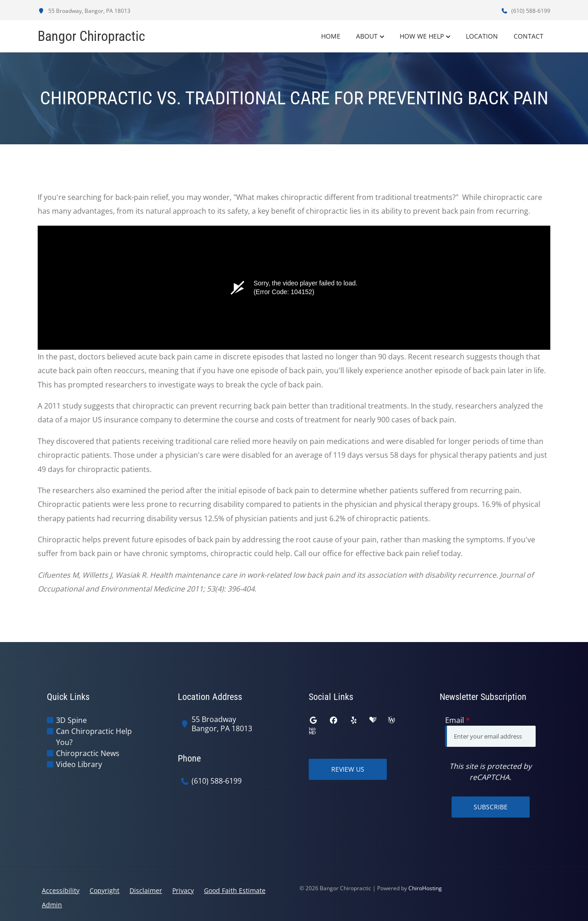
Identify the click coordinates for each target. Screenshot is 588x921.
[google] (313, 720)
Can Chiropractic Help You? (94, 737)
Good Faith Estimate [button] (235, 890)
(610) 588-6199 (526, 11)
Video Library (79, 764)
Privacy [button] (183, 890)
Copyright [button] (105, 890)
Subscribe (491, 807)
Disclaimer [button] (146, 890)
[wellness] (391, 720)
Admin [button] (52, 905)
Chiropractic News (88, 753)
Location (482, 36)
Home (331, 36)
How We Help (422, 36)
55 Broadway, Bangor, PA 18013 (84, 11)
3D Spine (71, 720)
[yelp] (354, 720)
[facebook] (334, 720)
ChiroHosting (425, 888)
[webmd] (312, 731)
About (367, 36)
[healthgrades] (373, 720)
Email (458, 720)
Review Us (348, 769)
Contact (529, 36)
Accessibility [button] (61, 890)
